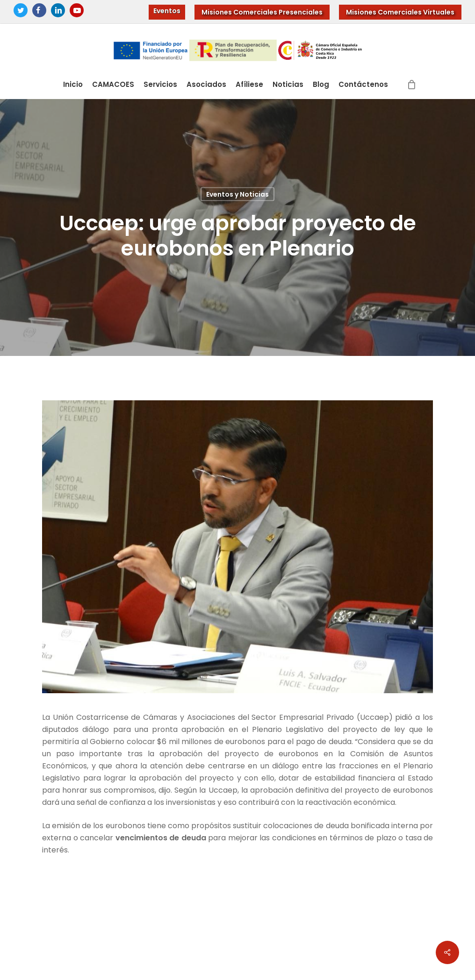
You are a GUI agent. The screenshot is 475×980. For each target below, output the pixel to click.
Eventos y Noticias (237, 194)
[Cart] (412, 85)
